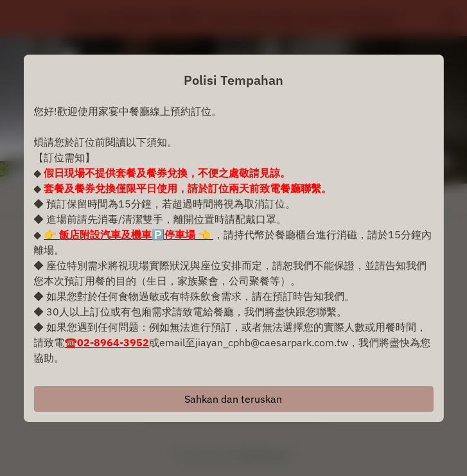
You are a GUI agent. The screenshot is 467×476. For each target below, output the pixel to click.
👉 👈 (128, 234)
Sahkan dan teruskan (233, 399)
